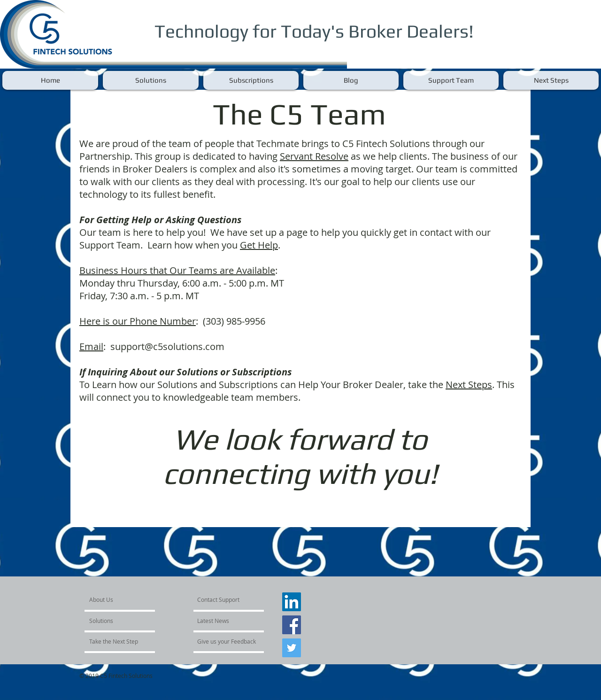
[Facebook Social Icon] (292, 625)
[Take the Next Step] (115, 641)
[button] (151, 80)
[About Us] (125, 599)
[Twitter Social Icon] (292, 648)
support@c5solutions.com (167, 346)
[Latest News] (224, 621)
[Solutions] (116, 621)
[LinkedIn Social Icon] (292, 602)
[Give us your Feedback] (227, 641)
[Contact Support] (220, 599)
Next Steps (469, 385)
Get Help (259, 245)
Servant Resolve (314, 156)
